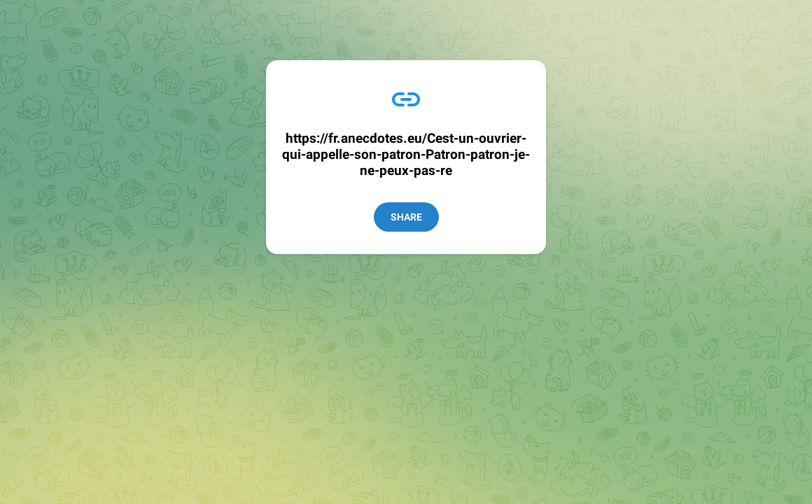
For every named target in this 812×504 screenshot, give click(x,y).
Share (406, 217)
